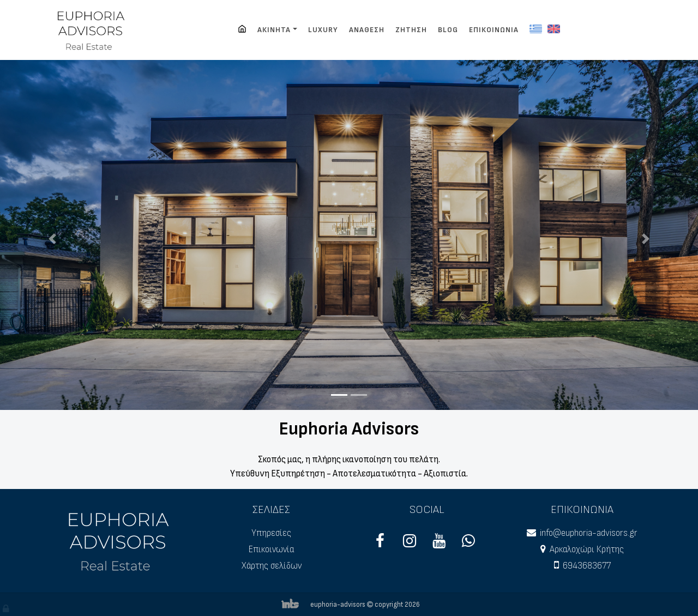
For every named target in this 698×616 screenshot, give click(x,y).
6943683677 (587, 566)
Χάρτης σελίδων (272, 566)
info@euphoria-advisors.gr (589, 533)
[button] (52, 239)
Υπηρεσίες (271, 533)
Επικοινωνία (271, 549)
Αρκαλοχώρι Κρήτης (587, 549)
